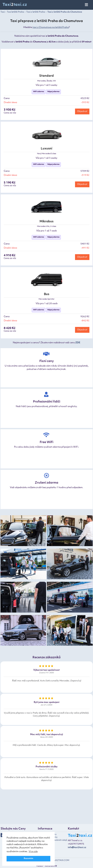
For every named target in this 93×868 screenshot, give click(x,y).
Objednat (82, 111)
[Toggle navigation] (87, 5)
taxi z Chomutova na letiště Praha (51, 27)
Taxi (3, 12)
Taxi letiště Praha (15, 12)
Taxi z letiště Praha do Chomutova (65, 12)
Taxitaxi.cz (15, 5)
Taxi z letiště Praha (36, 12)
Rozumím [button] (28, 859)
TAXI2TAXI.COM (61, 860)
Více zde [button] (33, 852)
